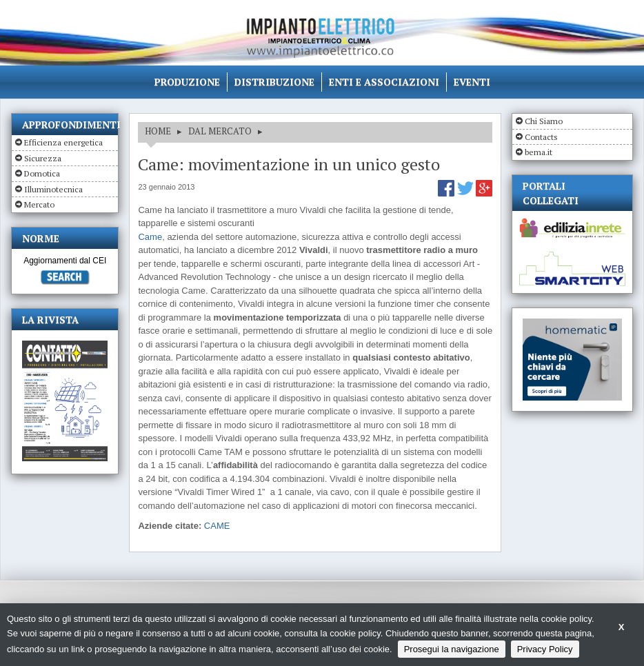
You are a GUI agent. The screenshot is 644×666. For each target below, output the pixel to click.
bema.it (539, 152)
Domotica (42, 173)
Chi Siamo (544, 121)
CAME (217, 526)
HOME (158, 131)
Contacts (541, 137)
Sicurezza (43, 158)
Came (150, 237)
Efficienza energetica (63, 142)
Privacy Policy (545, 649)
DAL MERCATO (220, 131)
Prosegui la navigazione (452, 649)
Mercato (39, 204)
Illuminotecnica (53, 189)
